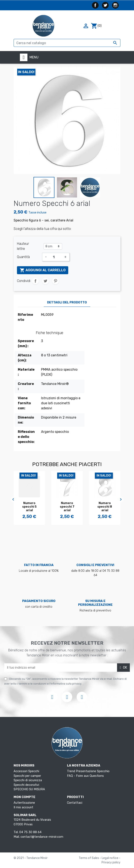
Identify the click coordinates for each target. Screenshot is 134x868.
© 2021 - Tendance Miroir (31, 858)
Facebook (95, 5)
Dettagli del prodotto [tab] (67, 302)
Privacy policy (111, 862)
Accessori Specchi (26, 771)
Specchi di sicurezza (28, 780)
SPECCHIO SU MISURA (29, 789)
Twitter (105, 5)
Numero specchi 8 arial (105, 507)
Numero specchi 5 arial (29, 507)
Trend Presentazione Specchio (88, 771)
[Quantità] (55, 257)
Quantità (23, 257)
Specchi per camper (27, 776)
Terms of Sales (89, 858)
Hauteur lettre (23, 246)
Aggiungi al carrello (43, 270)
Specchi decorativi (26, 785)
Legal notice (110, 858)
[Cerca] (67, 43)
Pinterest (55, 281)
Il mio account (23, 807)
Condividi (35, 281)
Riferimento (25, 317)
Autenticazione (24, 803)
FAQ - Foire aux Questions (85, 776)
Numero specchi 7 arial (67, 507)
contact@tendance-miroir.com (42, 837)
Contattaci (75, 803)
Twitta (45, 281)
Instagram (115, 5)
